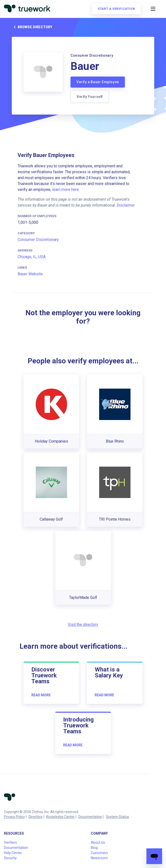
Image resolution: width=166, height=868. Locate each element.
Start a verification (116, 9)
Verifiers (10, 842)
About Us (98, 842)
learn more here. (66, 190)
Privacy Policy (14, 817)
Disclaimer (126, 205)
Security (10, 858)
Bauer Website (30, 274)
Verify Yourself (90, 97)
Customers (99, 853)
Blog (94, 848)
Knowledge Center (60, 817)
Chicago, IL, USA (32, 257)
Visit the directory (83, 625)
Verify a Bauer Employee (98, 82)
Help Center (13, 853)
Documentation (90, 817)
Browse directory (32, 27)
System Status (118, 817)
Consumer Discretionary (38, 240)
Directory (36, 817)
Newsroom (99, 858)
